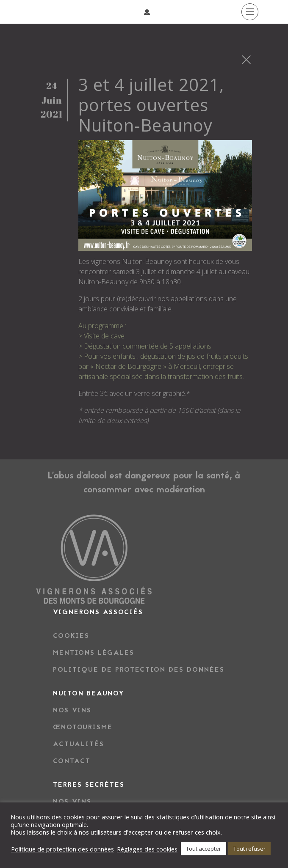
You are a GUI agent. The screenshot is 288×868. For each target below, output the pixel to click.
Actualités (79, 744)
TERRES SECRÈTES (89, 785)
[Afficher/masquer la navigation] (42, 12)
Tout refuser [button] (249, 849)
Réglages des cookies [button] (147, 849)
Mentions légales (94, 653)
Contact (72, 761)
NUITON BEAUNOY (89, 694)
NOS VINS (72, 802)
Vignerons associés (98, 613)
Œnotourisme (83, 728)
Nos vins (72, 711)
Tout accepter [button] (204, 849)
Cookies (71, 636)
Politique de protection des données (139, 670)
